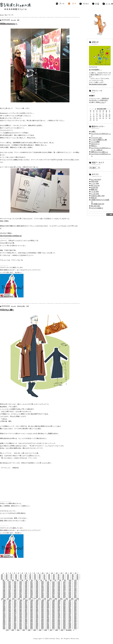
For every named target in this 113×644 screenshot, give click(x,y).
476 (53, 619)
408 (64, 611)
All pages (69, 630)
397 (4, 611)
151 (42, 586)
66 (68, 577)
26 (40, 575)
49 (68, 576)
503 (48, 621)
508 (75, 621)
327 (4, 604)
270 (2, 599)
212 (70, 592)
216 (15, 593)
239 (64, 594)
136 (37, 585)
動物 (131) (94, 190)
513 (26, 623)
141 (64, 585)
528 (31, 624)
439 (4, 616)
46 (54, 576)
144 (4, 586)
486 (31, 620)
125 (53, 583)
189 (20, 590)
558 (42, 627)
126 (59, 583)
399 (15, 611)
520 (64, 623)
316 (20, 603)
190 (26, 590)
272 (13, 599)
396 (75, 610)
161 (20, 587)
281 (61, 599)
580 (13, 630)
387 (26, 610)
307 (48, 602)
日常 (18, 20)
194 (48, 590)
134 (26, 585)
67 (73, 577)
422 (64, 613)
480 (75, 619)
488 (42, 620)
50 (73, 576)
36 (7, 576)
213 (75, 592)
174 (15, 589)
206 (37, 592)
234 (37, 594)
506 (64, 621)
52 (2, 577)
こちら (102, 102)
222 (48, 593)
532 (53, 624)
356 (10, 607)
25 (35, 575)
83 (68, 579)
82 (63, 579)
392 (53, 610)
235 (42, 594)
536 (75, 624)
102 (4, 582)
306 (42, 602)
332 (31, 604)
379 (59, 609)
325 (70, 603)
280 (56, 599)
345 (26, 606)
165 (42, 587)
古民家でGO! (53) (99, 204)
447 (48, 616)
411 (4, 613)
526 (20, 624)
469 (15, 619)
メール (108, 4)
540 (20, 626)
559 (48, 627)
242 (4, 596)
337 (59, 604)
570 (31, 628)
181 (53, 589)
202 (15, 592)
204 (26, 592)
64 (59, 577)
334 (42, 604)
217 (20, 593)
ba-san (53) (95, 188)
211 (64, 592)
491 (59, 620)
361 (37, 607)
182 (59, 589)
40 (25, 576)
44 (44, 576)
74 (25, 579)
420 (53, 613)
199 (75, 590)
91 (27, 580)
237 (53, 594)
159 (10, 587)
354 (75, 606)
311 (70, 602)
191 (31, 590)
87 (8, 580)
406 (53, 611)
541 (26, 626)
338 (64, 604)
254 (70, 596)
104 (15, 582)
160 (15, 587)
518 (53, 623)
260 (26, 597)
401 (26, 611)
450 (64, 616)
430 (31, 614)
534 (64, 624)
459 (37, 617)
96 (51, 580)
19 (7, 575)
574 (53, 628)
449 (59, 616)
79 (49, 579)
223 (53, 593)
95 (46, 580)
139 (53, 585)
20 (11, 575)
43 (40, 576)
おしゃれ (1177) (96, 179)
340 (75, 604)
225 (64, 593)
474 (42, 619)
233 (31, 594)
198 (70, 590)
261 (31, 597)
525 (15, 624)
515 (37, 623)
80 (54, 579)
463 (59, 617)
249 (42, 596)
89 (18, 580)
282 (67, 599)
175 (20, 589)
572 (42, 628)
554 (20, 627)
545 (48, 626)
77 (40, 579)
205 (31, 592)
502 (42, 621)
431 (37, 614)
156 (70, 586)
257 (10, 597)
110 (48, 582)
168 (59, 587)
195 (53, 590)
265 (53, 597)
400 (20, 611)
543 (37, 626)
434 (53, 614)
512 (20, 623)
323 (59, 603)
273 (19, 599)
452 (75, 616)
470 (20, 619)
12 (52, 573)
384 (10, 610)
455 (15, 617)
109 (42, 582)
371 (15, 609)
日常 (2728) (95, 181)
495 (4, 621)
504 (53, 621)
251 (53, 596)
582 (24, 630)
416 (31, 613)
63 (54, 577)
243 (10, 596)
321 (48, 603)
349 (48, 606)
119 (20, 583)
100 (70, 580)
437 (70, 614)
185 (75, 589)
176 (26, 589)
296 (65, 600)
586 (46, 630)
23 (25, 575)
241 (75, 594)
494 (75, 620)
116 (4, 583)
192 (37, 590)
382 (75, 609)
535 (70, 624)
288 (21, 600)
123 (42, 583)
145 (10, 586)
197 (64, 590)
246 (26, 596)
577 (70, 628)
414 (20, 613)
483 (15, 620)
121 (31, 583)
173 (10, 589)
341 (4, 606)
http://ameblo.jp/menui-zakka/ (98, 84)
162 (26, 587)
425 (4, 614)
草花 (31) (94, 198)
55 (16, 577)
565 (4, 628)
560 (53, 627)
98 (60, 580)
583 (29, 630)
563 (70, 627)
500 (31, 621)
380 (64, 609)
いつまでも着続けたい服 (99, 140)
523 (4, 624)
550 (75, 626)
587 (51, 630)
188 (15, 590)
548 (64, 626)
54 (11, 577)
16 (71, 573)
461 (48, 617)
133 (20, 585)
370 (10, 609)
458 (31, 617)
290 (32, 600)
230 (15, 594)
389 (37, 610)
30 (59, 575)
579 (7, 630)
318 (31, 603)
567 (15, 628)
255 (75, 596)
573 (48, 628)
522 (75, 623)
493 (70, 620)
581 (18, 630)
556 (31, 627)
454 (10, 617)
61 (44, 577)
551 (4, 627)
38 (16, 576)
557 (37, 627)
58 (30, 577)
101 (75, 580)
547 (59, 626)
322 (53, 603)
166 (48, 587)
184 (70, 589)
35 (2, 576)
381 (70, 609)
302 (20, 602)
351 (59, 606)
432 (42, 614)
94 (41, 580)
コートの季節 (95, 142)
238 (59, 594)
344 (20, 606)
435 (59, 614)
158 (4, 587)
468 (10, 619)
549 (70, 626)
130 (4, 585)
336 (53, 604)
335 (48, 604)
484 (20, 620)
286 (10, 600)
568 (20, 628)
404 (42, 611)
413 (15, 613)
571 (37, 628)
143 (75, 585)
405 (48, 611)
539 (15, 626)
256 (4, 597)
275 (30, 599)
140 (59, 585)
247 (31, 596)
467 (4, 619)
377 (48, 609)
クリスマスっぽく (97, 138)
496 (10, 621)
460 (42, 617)
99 (65, 580)
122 (37, 583)
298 (76, 600)
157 (75, 586)
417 (37, 613)
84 (73, 579)
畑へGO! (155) (96, 206)
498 (20, 621)
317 (26, 603)
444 (31, 616)
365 (59, 607)
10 (43, 573)
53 (7, 577)
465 (70, 617)
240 (70, 594)
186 (4, 590)
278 (45, 599)
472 (31, 619)
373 (26, 609)
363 (48, 607)
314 (10, 603)
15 (66, 573)
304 (31, 602)
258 (15, 597)
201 (10, 592)
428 (20, 614)
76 (35, 579)
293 (48, 600)
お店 (95, 4)
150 (37, 586)
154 (59, 586)
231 (20, 594)
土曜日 (93, 131)
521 (70, 623)
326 (75, 603)
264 (48, 597)
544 (42, 626)
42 (35, 576)
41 (30, 576)
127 (64, 583)
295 (59, 600)
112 (59, 582)
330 (20, 604)
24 (30, 575)
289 (26, 600)
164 (37, 587)
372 (20, 609)
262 (37, 597)
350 (53, 606)
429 (26, 614)
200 (4, 592)
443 (26, 616)
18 (2, 575)
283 (72, 599)
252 (59, 596)
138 (48, 585)
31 (63, 575)
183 (64, 589)
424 (75, 613)
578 (75, 628)
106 (26, 582)
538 (10, 626)
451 (70, 616)
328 (10, 604)
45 (49, 576)
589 (62, 630)
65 (63, 577)
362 (42, 607)
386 (20, 610)
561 (59, 627)
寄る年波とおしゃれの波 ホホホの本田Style (16, 6)
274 (24, 599)
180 (48, 589)
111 (53, 582)
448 (53, 616)
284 (78, 599)
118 (15, 583)
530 (42, 624)
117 (10, 583)
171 (75, 587)
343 (15, 606)
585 (40, 630)
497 (15, 621)
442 (20, 616)
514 (31, 623)
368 (75, 607)
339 (70, 604)
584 (35, 630)
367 (70, 607)
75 (30, 579)
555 (26, 627)
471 (26, 619)
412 (10, 613)
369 (4, 609)
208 (48, 592)
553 (15, 627)
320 (42, 603)
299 (4, 602)
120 (26, 583)
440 (10, 616)
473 (37, 619)
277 (39, 599)
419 (48, 613)
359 (26, 607)
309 (59, 602)
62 (49, 577)
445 (37, 616)
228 (4, 594)
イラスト (84, 4)
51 (77, 576)
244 (15, 596)
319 (37, 603)
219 (31, 593)
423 (70, 613)
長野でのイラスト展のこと (100, 152)
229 (10, 594)
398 (10, 611)
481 (4, 620)
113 (64, 582)
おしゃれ (13, 20)
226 (70, 593)
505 (59, 621)
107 (31, 582)
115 (75, 582)
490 (53, 620)
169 (64, 587)
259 (20, 597)
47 (59, 576)
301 (15, 602)
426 (10, 614)
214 (4, 593)
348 (42, 606)
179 (42, 589)
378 (53, 609)
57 (25, 577)
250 (48, 596)
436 (64, 614)
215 (10, 593)
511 (15, 623)
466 (75, 617)
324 (64, 603)
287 (15, 600)
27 (44, 575)
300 (10, 602)
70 (7, 579)
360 (31, 607)
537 (4, 626)
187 (10, 590)
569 (26, 628)
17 (76, 573)
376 (42, 609)
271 (8, 599)
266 (59, 597)
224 (59, 593)
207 (42, 592)
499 (26, 621)
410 (75, 611)
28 (49, 575)
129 (75, 583)
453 (4, 617)
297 (70, 600)
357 (15, 607)
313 (4, 603)
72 (16, 579)
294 (54, 600)
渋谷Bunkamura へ (9, 24)
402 (31, 611)
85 (77, 579)
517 (48, 623)
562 (64, 627)
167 (53, 587)
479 (70, 619)
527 (26, 624)
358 (20, 607)
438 (75, 614)
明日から (94, 146)
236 (48, 594)
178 (37, 589)
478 (64, 619)
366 (64, 607)
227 (75, 593)
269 (75, 597)
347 (37, 606)
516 (42, 623)
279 (50, 599)
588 (56, 630)
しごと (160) (95, 183)
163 (31, 587)
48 (63, 576)
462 (53, 617)
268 (70, 597)
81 (59, 579)
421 (59, 613)
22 (21, 575)
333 (37, 604)
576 (64, 628)
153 (53, 586)
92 (32, 580)
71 (11, 579)
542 (31, 626)
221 (42, 593)
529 (37, 624)
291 (37, 600)
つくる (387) (95, 192)
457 (26, 617)
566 (10, 628)
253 (64, 596)
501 (37, 621)
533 (59, 624)
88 (13, 580)
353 (70, 606)
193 (42, 590)
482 (10, 620)
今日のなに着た (21, 306)
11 (47, 573)
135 (31, 585)
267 (64, 597)
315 (15, 603)
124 (48, 583)
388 (31, 610)
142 (70, 585)
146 (15, 586)
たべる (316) (95, 194)
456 (20, 617)
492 (64, 620)
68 (77, 577)
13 (57, 573)
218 (26, 593)
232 (26, 594)
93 (37, 580)
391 (48, 610)
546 (53, 626)
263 (42, 597)
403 (37, 611)
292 (43, 600)
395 (70, 610)
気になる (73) (95, 186)
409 (70, 611)
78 (44, 579)
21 (16, 575)
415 (26, 613)
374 (31, 609)
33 (73, 575)
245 (20, 596)
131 (10, 585)
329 (15, 604)
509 (4, 623)
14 (61, 573)
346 (31, 606)
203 (20, 592)
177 (31, 589)
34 (77, 575)
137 (42, 585)
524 (10, 624)
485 (26, 620)
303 (26, 602)
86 (3, 580)
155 (64, 586)
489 (48, 620)
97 (55, 580)
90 (22, 580)
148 (26, 586)
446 (42, 616)
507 (70, 621)
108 (37, 582)
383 (4, 610)
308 (53, 602)
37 (11, 576)
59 (35, 577)
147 (20, 586)
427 (15, 614)
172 (4, 589)
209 (53, 592)
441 (15, 616)
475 (48, 619)
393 (59, 610)
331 (26, 604)
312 (75, 602)
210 (59, 592)
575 (59, 628)
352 (64, 606)
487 (37, 620)
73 (21, 579)
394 (64, 610)
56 (21, 577)
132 (15, 585)
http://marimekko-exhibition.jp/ (11, 236)
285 (4, 600)
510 (10, 623)
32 (68, 575)
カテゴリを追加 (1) (97, 208)
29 (54, 575)
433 (48, 614)
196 (59, 590)
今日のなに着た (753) (98, 196)
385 (15, 610)
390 (42, 610)
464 (64, 617)
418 (42, 613)
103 (10, 582)
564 (75, 627)
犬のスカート (95, 144)
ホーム (60, 4)
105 (20, 582)
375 (37, 609)
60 (40, 577)
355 (4, 607)
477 (59, 619)
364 (53, 607)
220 (37, 593)
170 (70, 587)
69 (2, 579)
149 (31, 586)
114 (70, 582)
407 (59, 611)
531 (48, 624)
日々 (72, 4)
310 (64, 602)
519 (59, 623)
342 (10, 606)
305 (37, 602)
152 (48, 586)
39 (21, 576)
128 (70, 583)
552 (10, 627)
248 (37, 596)
